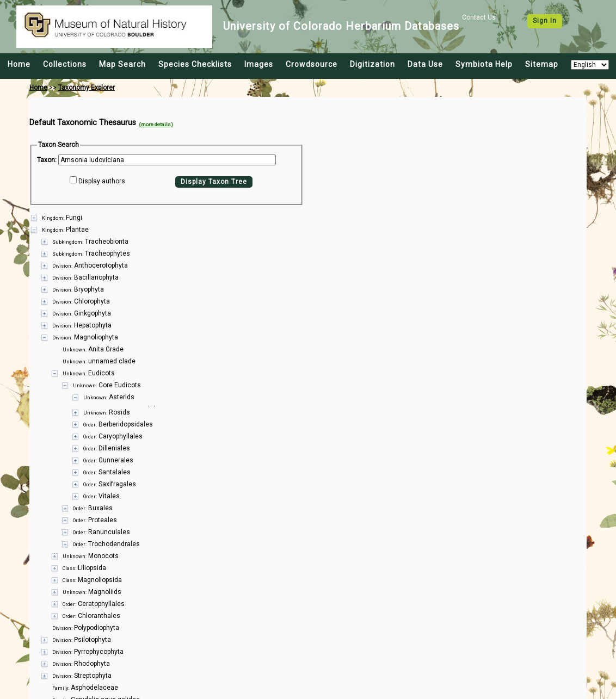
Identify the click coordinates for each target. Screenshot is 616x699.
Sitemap (542, 64)
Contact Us (479, 17)
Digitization (372, 64)
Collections (65, 64)
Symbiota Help (484, 64)
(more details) (156, 124)
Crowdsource (312, 64)
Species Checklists (195, 64)
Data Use (425, 64)
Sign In (545, 21)
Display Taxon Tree (214, 182)
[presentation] (308, 439)
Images (259, 64)
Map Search (122, 64)
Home (19, 64)
